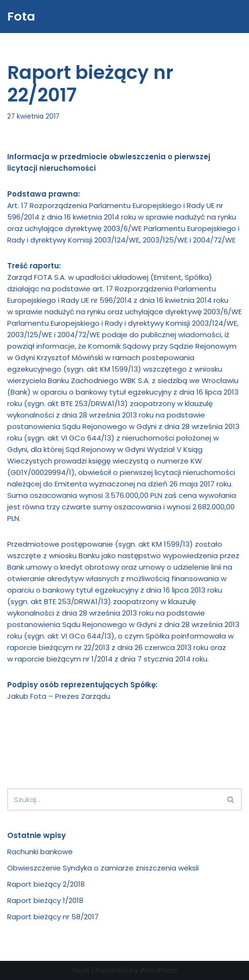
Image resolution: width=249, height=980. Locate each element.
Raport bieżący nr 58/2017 (53, 917)
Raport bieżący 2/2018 (46, 884)
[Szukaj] (114, 799)
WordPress (159, 970)
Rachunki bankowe (40, 852)
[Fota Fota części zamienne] (21, 17)
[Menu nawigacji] (220, 16)
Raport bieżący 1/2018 (45, 900)
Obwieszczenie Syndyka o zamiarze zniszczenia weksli (103, 868)
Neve (80, 970)
